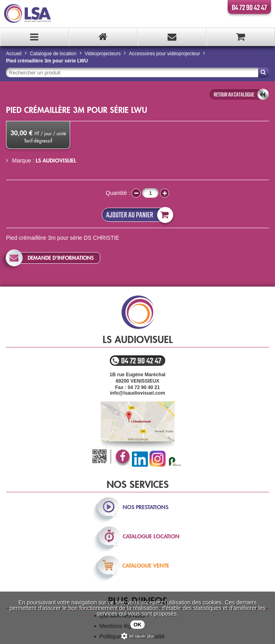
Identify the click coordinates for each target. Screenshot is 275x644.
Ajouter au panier (138, 215)
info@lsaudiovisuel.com (137, 393)
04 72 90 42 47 (249, 8)
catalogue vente (146, 566)
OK (137, 625)
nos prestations (146, 507)
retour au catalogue (234, 95)
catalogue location (151, 536)
